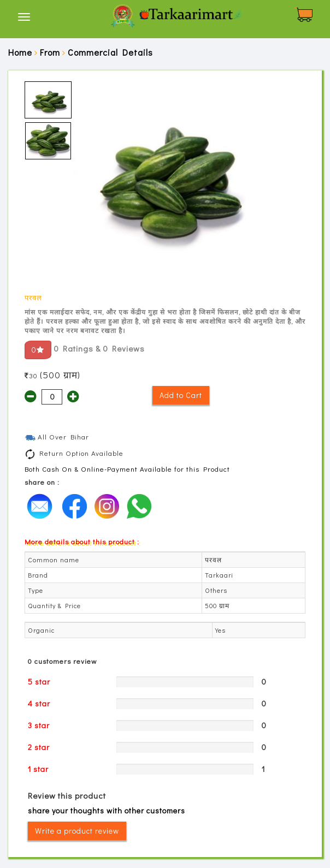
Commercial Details (110, 52)
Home (20, 52)
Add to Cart (181, 395)
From (50, 52)
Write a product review (77, 831)
